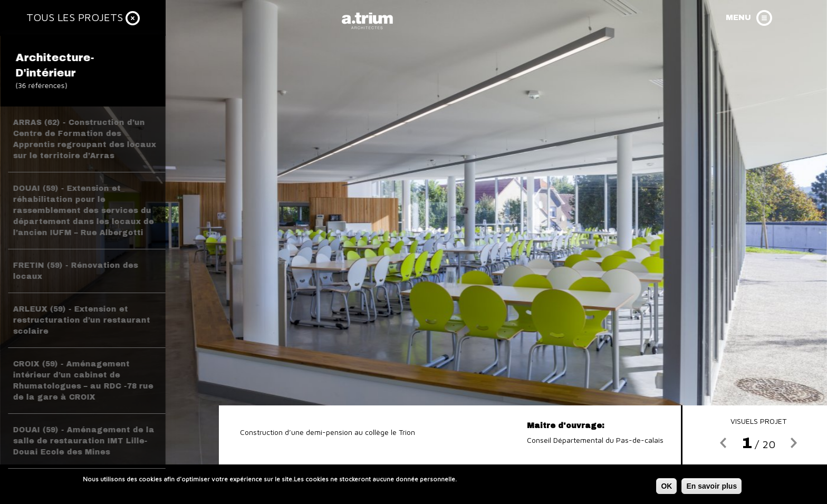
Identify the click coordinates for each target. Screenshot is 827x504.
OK (666, 488)
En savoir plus (711, 488)
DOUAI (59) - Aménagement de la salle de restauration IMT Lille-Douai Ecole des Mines (84, 441)
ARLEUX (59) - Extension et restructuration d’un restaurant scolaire (82, 320)
